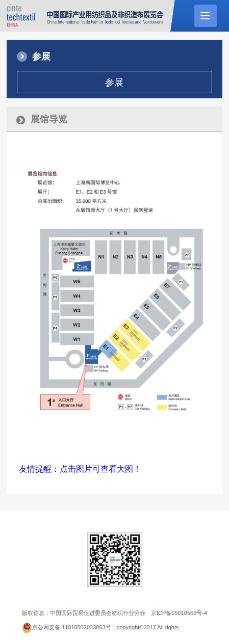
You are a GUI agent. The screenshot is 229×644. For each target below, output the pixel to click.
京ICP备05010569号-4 (179, 613)
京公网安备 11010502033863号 (72, 627)
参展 (114, 83)
